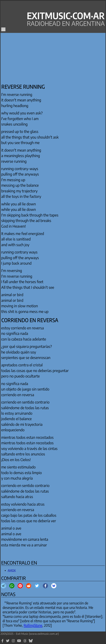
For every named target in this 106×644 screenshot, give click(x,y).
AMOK (12, 570)
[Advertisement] (30, 58)
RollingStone (33, 625)
